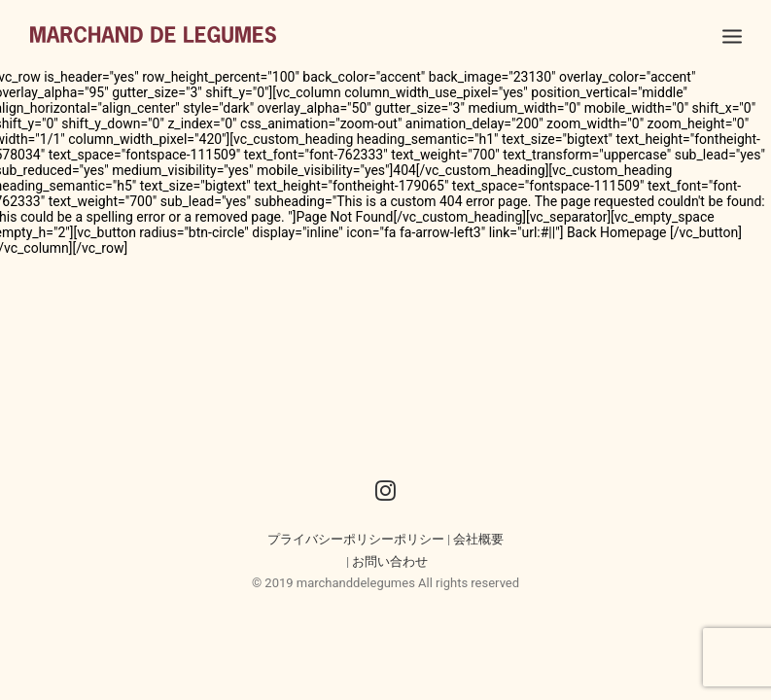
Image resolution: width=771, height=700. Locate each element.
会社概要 (478, 539)
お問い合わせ (390, 561)
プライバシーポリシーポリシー (356, 539)
